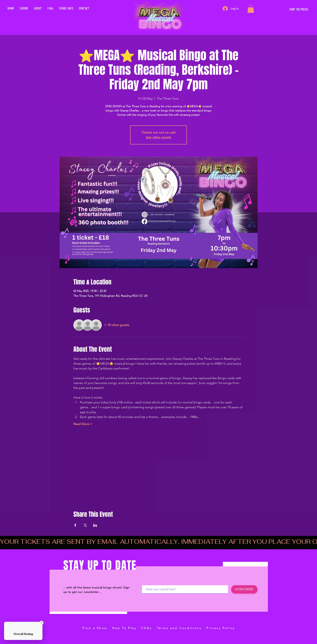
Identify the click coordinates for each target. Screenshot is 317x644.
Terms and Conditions (179, 628)
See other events (159, 137)
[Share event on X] (85, 525)
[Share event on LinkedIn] (95, 525)
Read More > (83, 424)
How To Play (124, 628)
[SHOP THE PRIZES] (270, 9)
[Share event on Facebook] (75, 525)
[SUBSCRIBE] (244, 589)
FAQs (147, 628)
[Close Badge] (41, 623)
